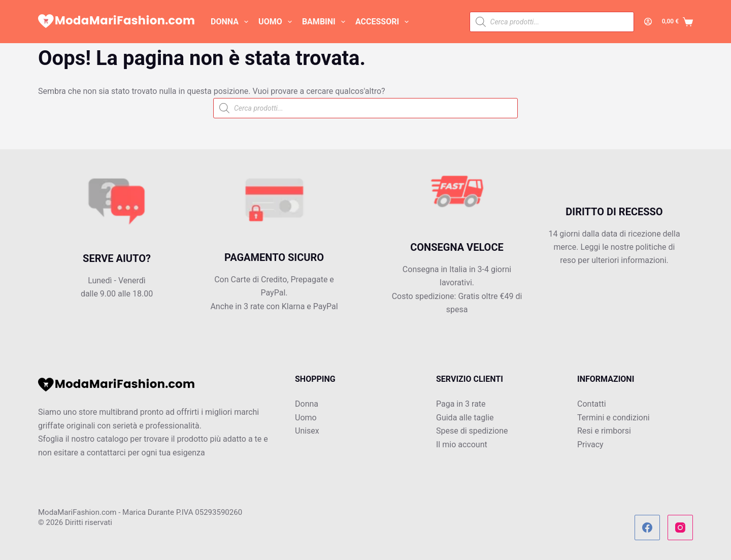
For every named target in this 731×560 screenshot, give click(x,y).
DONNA (231, 22)
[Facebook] (647, 528)
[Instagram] (680, 528)
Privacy (590, 444)
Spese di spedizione (472, 431)
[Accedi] (648, 22)
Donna (307, 404)
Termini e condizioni (613, 418)
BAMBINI (326, 22)
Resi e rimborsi (604, 431)
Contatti (592, 404)
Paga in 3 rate (461, 404)
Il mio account (462, 444)
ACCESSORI (384, 22)
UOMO (277, 22)
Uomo (306, 418)
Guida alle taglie (465, 418)
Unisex (307, 431)
